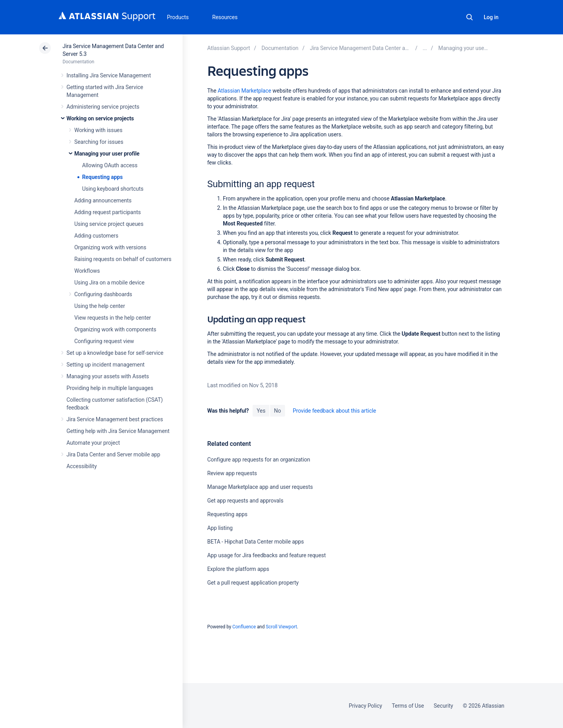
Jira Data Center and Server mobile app (113, 454)
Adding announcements (103, 200)
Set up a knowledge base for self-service (115, 353)
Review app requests (232, 473)
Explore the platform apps (238, 569)
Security (443, 706)
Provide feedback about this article (334, 411)
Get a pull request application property (253, 583)
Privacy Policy (365, 706)
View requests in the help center (113, 318)
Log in (491, 17)
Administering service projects (103, 107)
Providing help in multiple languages (110, 388)
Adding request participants (108, 212)
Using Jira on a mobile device (109, 283)
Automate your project (93, 443)
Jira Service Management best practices (115, 419)
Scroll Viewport (281, 627)
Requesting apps (102, 177)
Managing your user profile (107, 154)
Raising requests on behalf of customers (123, 259)
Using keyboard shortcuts (113, 189)
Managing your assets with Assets (108, 376)
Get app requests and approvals (245, 501)
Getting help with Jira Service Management (118, 431)
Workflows (87, 271)
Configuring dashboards (103, 294)
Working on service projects (100, 118)
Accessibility (82, 466)
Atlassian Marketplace (245, 91)
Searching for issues (99, 142)
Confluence (244, 627)
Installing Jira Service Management (109, 75)
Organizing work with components (115, 329)
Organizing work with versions (110, 247)
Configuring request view (104, 341)
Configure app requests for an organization (259, 460)
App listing (220, 528)
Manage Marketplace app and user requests (260, 487)
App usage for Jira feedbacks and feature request (266, 555)
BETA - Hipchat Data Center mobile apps (256, 542)
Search (470, 17)
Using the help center (100, 306)
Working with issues (98, 130)
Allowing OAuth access (110, 165)
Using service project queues (109, 224)
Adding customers (96, 236)
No (278, 411)
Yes (261, 411)
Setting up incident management (106, 365)
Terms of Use (408, 706)
